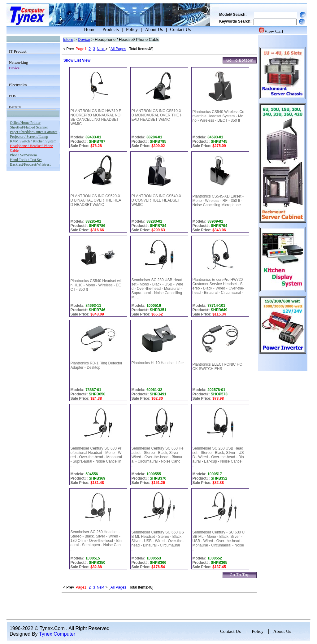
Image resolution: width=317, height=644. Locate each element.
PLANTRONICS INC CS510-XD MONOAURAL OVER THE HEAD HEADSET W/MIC (157, 115)
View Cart (271, 31)
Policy (132, 29)
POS (13, 96)
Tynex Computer (57, 634)
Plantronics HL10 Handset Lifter (158, 363)
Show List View (77, 60)
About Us (154, 29)
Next (101, 49)
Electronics (18, 85)
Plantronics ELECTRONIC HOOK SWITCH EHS (217, 367)
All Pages (118, 49)
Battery (15, 107)
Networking (18, 63)
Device (84, 39)
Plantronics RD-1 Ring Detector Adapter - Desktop (96, 365)
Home (84, 29)
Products (111, 29)
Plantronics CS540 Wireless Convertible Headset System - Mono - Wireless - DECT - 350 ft (218, 116)
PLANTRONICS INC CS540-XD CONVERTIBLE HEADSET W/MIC (156, 200)
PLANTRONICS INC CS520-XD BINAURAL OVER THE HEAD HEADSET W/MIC (96, 200)
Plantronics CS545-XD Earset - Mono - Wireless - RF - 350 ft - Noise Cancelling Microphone (218, 201)
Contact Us (180, 29)
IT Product (18, 51)
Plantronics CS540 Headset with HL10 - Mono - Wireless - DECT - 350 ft (96, 285)
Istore (68, 39)
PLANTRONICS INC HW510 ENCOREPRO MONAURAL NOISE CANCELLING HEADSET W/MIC (96, 117)
